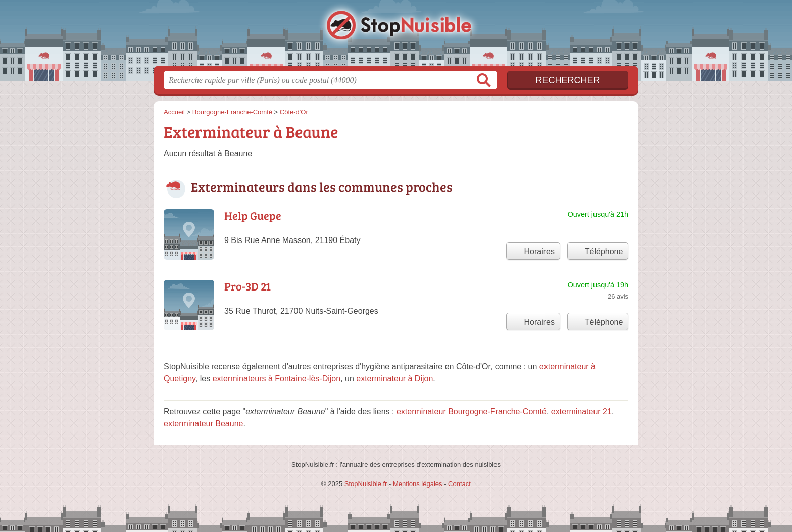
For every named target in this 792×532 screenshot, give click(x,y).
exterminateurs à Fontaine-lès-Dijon (277, 379)
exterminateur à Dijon (394, 379)
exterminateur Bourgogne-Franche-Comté (472, 412)
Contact (459, 484)
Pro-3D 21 (247, 286)
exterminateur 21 (581, 412)
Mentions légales (418, 484)
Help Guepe (253, 215)
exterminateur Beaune (203, 424)
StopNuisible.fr (396, 36)
